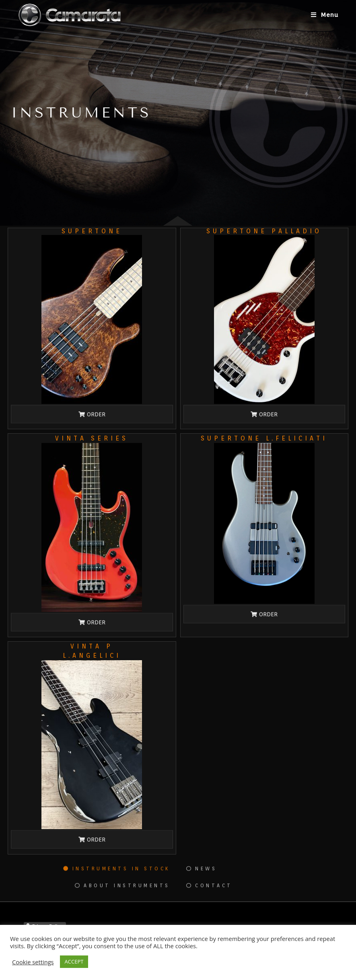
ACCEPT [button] (74, 961)
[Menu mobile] (325, 15)
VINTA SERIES (92, 438)
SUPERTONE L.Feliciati (264, 438)
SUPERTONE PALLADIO (264, 231)
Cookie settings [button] (33, 962)
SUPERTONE (92, 231)
